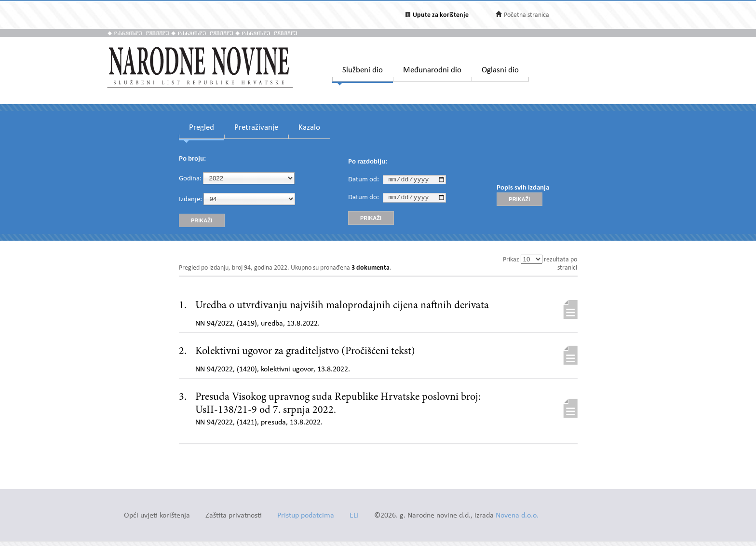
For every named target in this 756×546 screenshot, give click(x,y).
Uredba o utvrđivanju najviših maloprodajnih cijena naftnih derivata (342, 306)
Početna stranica (526, 15)
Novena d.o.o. (517, 516)
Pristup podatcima (306, 516)
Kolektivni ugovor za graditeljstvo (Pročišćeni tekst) (305, 352)
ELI (354, 516)
